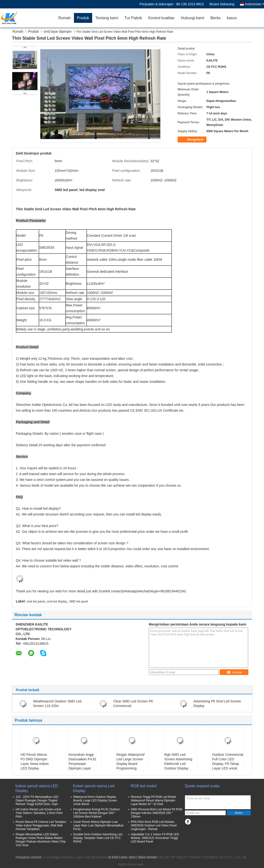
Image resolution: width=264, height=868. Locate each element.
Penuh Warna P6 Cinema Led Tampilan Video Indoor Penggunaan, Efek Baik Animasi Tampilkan (41, 825)
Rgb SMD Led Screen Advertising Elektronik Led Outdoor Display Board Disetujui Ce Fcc (178, 766)
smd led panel (36, 601)
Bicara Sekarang (222, 4)
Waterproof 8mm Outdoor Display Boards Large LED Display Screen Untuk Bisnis (95, 800)
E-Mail (114, 857)
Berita (216, 18)
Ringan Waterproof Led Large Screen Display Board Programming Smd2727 (130, 764)
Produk (83, 18)
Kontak (234, 672)
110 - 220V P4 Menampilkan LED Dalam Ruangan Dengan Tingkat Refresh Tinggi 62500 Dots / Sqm (37, 800)
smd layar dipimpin (58, 31)
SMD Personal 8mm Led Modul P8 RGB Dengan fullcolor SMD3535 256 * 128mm (156, 813)
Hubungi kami (192, 18)
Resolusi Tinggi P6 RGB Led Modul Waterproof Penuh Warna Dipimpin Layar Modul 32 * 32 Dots (153, 800)
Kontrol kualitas (161, 18)
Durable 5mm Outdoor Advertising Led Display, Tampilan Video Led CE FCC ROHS (98, 838)
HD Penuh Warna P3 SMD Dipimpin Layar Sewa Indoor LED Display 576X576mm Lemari (36, 764)
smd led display (57, 601)
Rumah (65, 18)
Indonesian (254, 4)
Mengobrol (192, 140)
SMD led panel (79, 601)
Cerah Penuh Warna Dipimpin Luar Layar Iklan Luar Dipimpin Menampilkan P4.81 (99, 825)
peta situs (128, 857)
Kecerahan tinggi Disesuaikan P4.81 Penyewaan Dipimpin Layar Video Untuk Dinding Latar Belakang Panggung (84, 768)
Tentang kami (107, 18)
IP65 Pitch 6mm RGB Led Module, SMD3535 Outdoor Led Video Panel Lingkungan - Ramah (154, 825)
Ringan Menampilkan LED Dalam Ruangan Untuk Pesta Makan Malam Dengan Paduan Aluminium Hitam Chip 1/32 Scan (41, 840)
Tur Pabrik (133, 18)
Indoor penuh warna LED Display (37, 788)
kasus (232, 18)
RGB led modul (144, 786)
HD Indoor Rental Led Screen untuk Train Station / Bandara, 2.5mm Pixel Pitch (39, 813)
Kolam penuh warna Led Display (94, 788)
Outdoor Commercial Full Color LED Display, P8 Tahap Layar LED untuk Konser (228, 764)
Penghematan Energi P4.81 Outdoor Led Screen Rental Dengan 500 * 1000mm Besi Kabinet (96, 813)
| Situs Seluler (147, 857)
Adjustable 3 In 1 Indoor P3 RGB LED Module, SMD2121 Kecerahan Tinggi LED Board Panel (155, 838)
